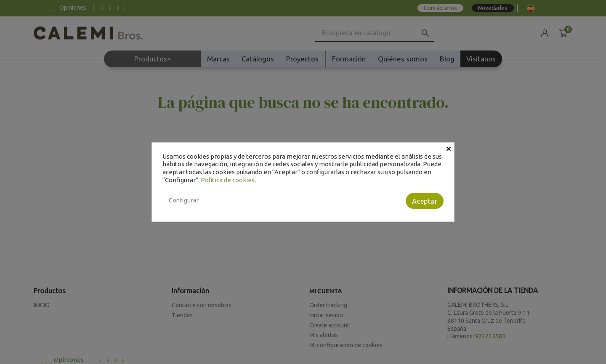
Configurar (184, 200)
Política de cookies (228, 180)
